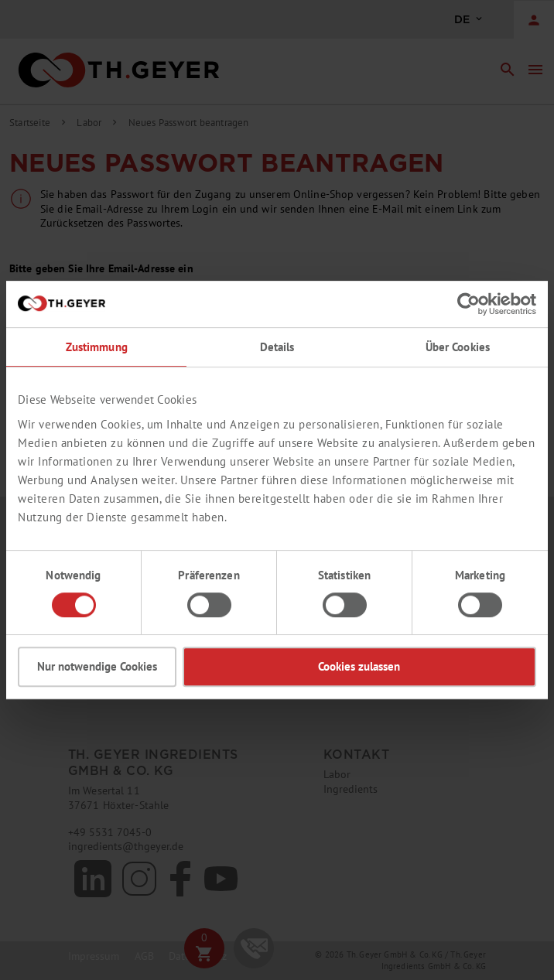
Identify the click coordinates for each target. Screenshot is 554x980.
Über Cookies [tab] (458, 347)
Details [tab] (277, 347)
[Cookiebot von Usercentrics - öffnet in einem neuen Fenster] (469, 304)
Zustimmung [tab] (97, 347)
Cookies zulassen (359, 666)
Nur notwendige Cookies (97, 666)
